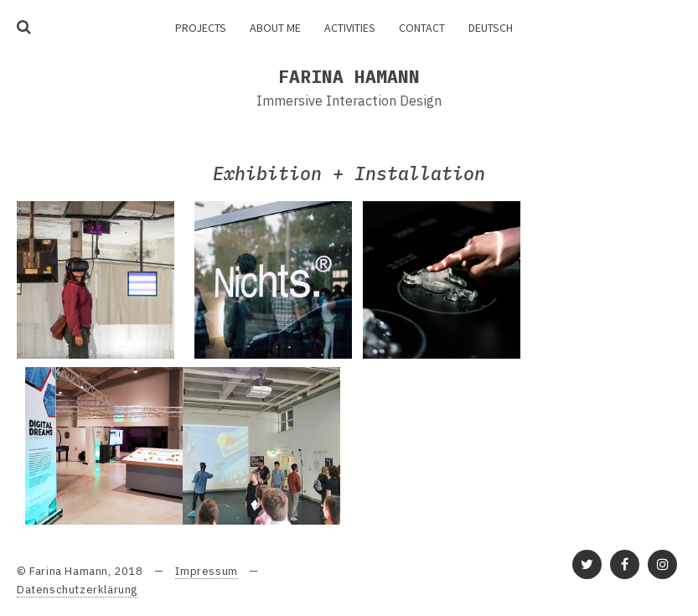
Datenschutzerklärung (77, 590)
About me (275, 28)
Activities (350, 28)
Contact (422, 28)
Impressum (206, 571)
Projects (201, 28)
